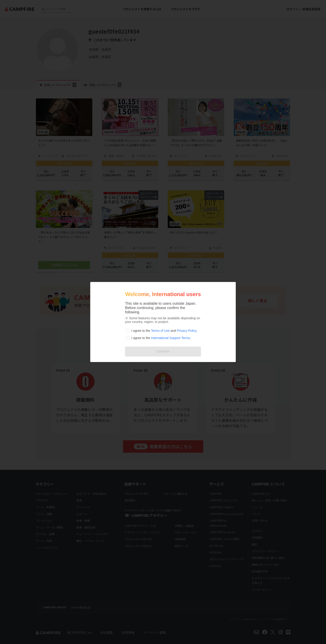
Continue (163, 351)
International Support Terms (171, 338)
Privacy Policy (187, 331)
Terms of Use (160, 331)
